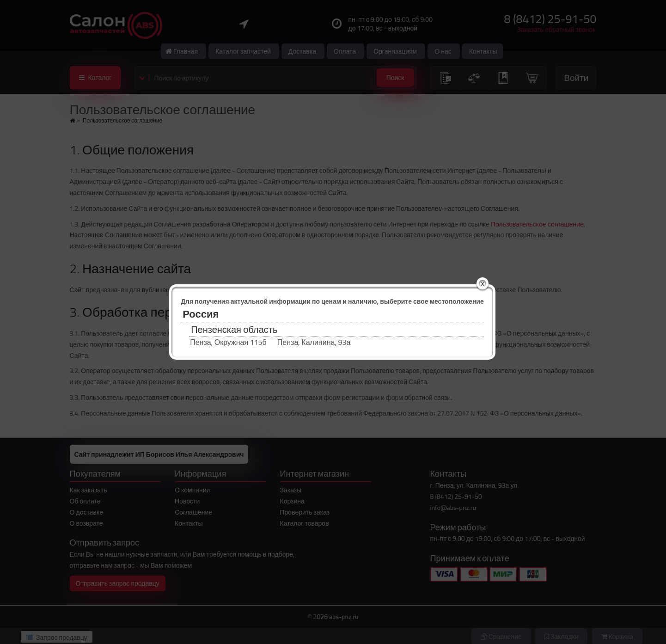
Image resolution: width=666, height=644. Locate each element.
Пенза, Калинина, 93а (314, 342)
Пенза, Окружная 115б (228, 342)
